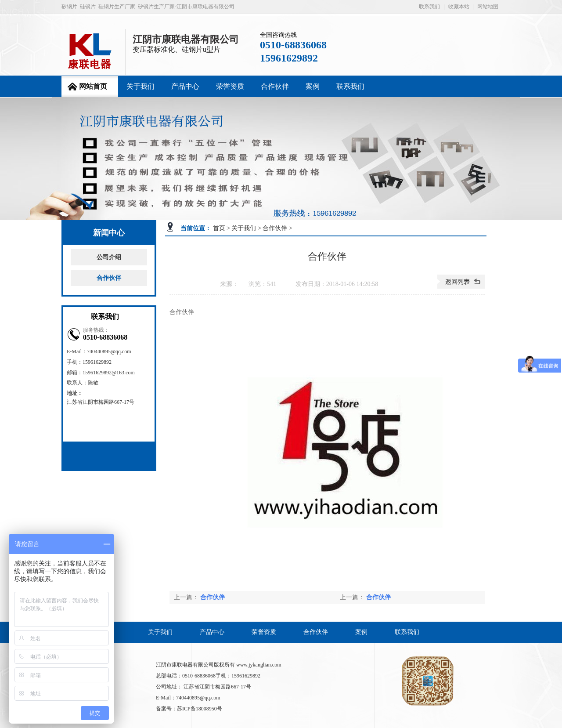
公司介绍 (109, 257)
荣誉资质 (230, 86)
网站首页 (93, 86)
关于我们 (140, 86)
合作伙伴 (275, 86)
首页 (219, 228)
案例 (313, 86)
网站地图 (488, 7)
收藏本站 (459, 7)
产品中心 (185, 86)
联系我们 (429, 7)
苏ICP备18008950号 (200, 709)
